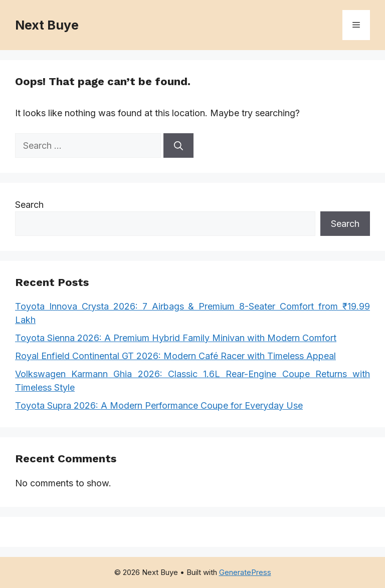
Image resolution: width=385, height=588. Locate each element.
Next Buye (47, 25)
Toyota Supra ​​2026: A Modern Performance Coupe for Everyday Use (159, 405)
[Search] (178, 145)
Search (29, 205)
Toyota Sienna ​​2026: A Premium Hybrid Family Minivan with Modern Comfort (176, 338)
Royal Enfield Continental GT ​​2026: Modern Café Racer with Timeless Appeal (175, 356)
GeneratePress (245, 572)
